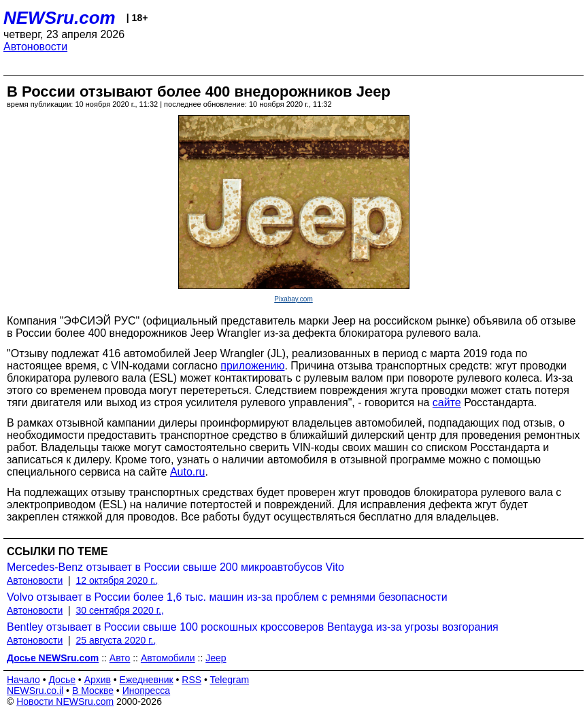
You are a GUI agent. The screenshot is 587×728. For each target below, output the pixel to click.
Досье (62, 680)
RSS (191, 680)
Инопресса (147, 691)
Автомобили (168, 658)
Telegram (230, 680)
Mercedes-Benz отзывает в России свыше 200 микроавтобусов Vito (175, 567)
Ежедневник (147, 680)
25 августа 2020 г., (116, 640)
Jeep (216, 658)
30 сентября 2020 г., (120, 610)
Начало (23, 680)
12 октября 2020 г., (117, 580)
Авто (120, 658)
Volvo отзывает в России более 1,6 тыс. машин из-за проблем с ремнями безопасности (227, 597)
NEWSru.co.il (35, 691)
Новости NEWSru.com (65, 701)
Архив (98, 680)
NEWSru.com (60, 18)
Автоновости (35, 47)
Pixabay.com (293, 299)
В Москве (93, 691)
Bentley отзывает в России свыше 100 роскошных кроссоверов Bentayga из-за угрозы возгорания (253, 627)
